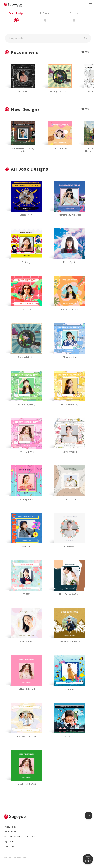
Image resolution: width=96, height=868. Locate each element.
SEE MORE (86, 109)
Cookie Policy (10, 832)
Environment (10, 846)
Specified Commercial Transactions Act (21, 837)
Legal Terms (9, 842)
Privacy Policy (10, 827)
